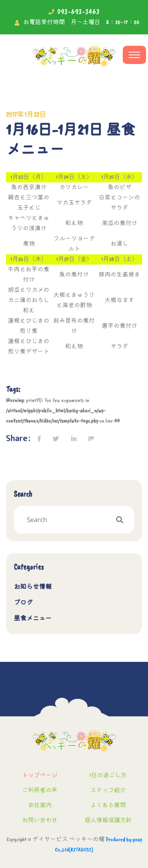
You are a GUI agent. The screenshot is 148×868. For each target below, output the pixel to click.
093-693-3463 (79, 11)
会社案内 (40, 805)
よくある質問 (108, 805)
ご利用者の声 (40, 790)
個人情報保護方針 (108, 820)
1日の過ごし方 (108, 775)
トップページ (40, 775)
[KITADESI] (81, 850)
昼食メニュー (33, 618)
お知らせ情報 (33, 587)
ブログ (23, 603)
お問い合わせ (40, 820)
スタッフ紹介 (108, 790)
